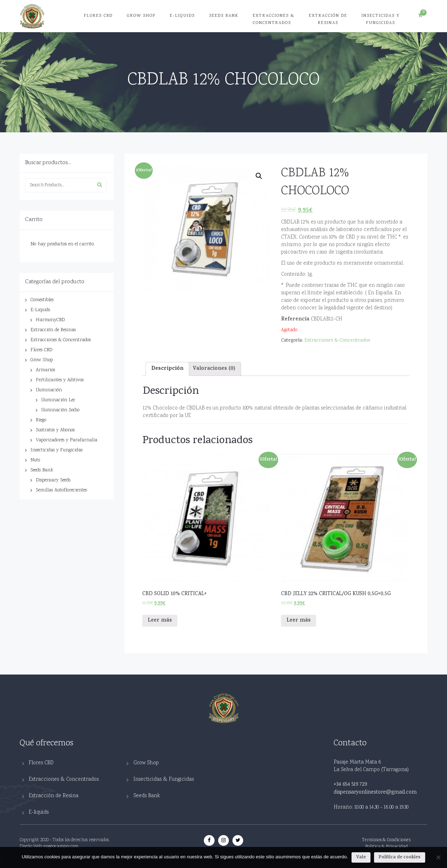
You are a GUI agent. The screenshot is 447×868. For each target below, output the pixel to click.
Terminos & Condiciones (386, 840)
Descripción (167, 369)
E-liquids (39, 812)
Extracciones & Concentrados (274, 19)
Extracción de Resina (53, 796)
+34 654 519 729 (350, 785)
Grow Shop (141, 16)
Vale (361, 857)
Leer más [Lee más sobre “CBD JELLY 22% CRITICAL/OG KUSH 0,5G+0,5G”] (299, 621)
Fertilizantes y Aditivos (60, 380)
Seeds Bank (224, 16)
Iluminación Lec (58, 400)
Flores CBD (98, 16)
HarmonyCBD (50, 320)
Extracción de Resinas (328, 19)
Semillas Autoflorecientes (61, 490)
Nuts (35, 460)
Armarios (45, 370)
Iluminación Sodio (60, 410)
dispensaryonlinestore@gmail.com (375, 793)
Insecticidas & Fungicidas (164, 779)
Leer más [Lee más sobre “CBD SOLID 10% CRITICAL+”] (160, 621)
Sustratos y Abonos (55, 430)
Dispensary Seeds (53, 480)
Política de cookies (400, 857)
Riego (41, 420)
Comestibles (42, 300)
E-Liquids (182, 16)
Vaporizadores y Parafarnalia (67, 440)
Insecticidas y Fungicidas (381, 19)
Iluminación (49, 390)
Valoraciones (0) (214, 369)
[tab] (167, 369)
